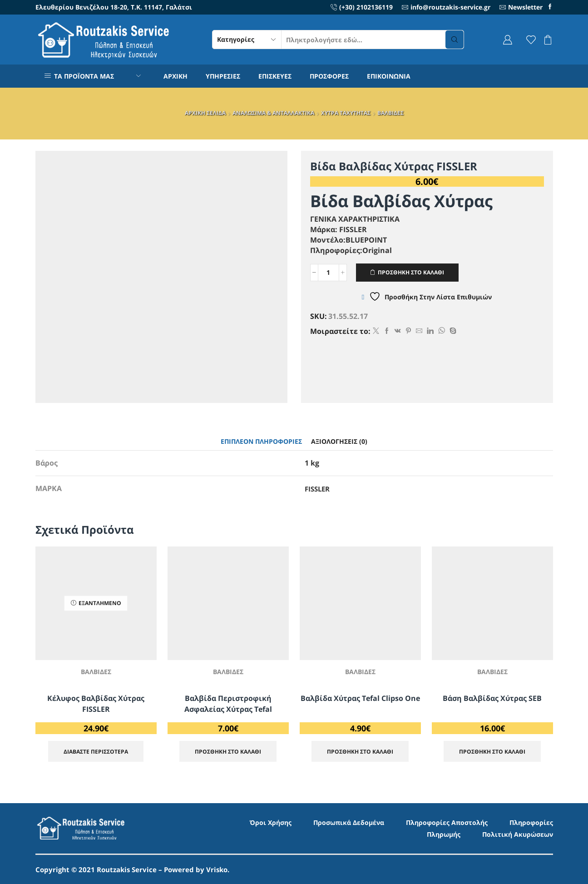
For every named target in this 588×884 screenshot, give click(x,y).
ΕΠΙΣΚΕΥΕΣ (275, 76)
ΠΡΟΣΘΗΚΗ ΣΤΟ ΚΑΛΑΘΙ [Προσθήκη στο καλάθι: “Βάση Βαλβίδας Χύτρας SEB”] (492, 751)
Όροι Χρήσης (271, 822)
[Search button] (455, 40)
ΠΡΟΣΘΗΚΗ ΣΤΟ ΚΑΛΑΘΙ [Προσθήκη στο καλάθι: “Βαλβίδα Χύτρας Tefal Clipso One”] (360, 751)
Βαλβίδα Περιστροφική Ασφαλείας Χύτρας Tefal (228, 704)
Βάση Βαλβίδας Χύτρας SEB (492, 698)
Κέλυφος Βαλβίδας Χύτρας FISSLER (96, 704)
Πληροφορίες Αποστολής (447, 822)
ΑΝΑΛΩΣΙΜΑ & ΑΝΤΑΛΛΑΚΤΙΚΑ (273, 113)
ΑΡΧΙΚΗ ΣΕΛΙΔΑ (205, 113)
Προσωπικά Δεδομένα (349, 822)
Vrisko (217, 869)
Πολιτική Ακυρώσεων (518, 834)
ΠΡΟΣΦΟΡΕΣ (329, 76)
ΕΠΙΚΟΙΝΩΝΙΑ (389, 76)
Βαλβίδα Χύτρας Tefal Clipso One (360, 698)
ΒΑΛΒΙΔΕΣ (390, 113)
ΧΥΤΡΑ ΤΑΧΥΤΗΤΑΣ (346, 113)
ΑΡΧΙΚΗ (175, 76)
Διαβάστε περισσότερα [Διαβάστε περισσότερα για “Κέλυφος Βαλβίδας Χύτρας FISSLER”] (96, 751)
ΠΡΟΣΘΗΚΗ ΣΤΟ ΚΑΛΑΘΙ (411, 272)
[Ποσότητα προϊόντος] (329, 273)
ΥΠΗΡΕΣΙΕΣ (223, 76)
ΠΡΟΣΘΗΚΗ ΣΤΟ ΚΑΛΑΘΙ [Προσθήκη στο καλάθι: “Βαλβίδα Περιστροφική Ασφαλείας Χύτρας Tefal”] (228, 751)
